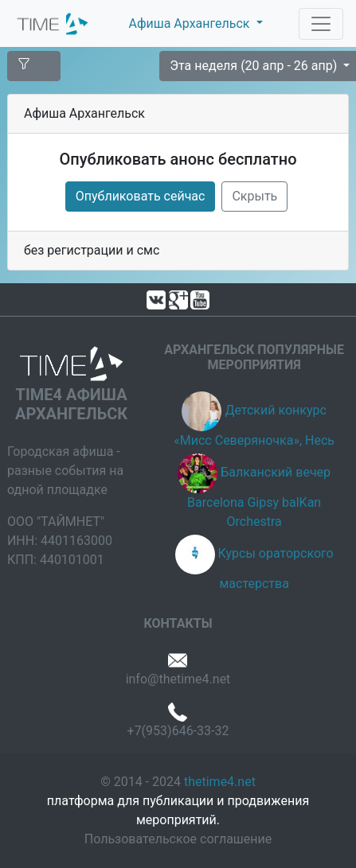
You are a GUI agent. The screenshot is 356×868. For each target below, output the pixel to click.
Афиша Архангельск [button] (190, 23)
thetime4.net (220, 782)
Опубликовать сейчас (141, 196)
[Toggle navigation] (321, 24)
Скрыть (254, 196)
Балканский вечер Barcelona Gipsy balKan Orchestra (259, 497)
